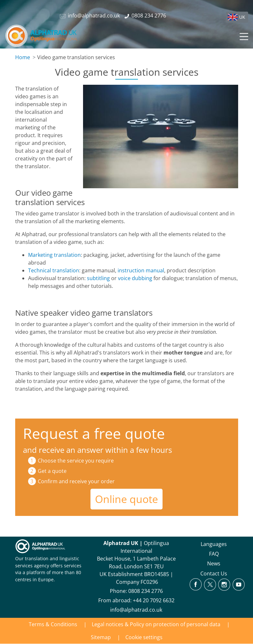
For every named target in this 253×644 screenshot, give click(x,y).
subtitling (98, 278)
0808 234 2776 (146, 591)
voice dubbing (135, 278)
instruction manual (141, 270)
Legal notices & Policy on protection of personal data (156, 624)
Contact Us (214, 573)
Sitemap (101, 637)
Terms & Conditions (53, 624)
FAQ (214, 554)
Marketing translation (54, 255)
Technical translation (54, 270)
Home (23, 57)
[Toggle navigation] (243, 36)
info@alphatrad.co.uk (136, 610)
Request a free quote (94, 433)
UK (242, 17)
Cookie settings (144, 637)
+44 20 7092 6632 (154, 600)
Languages (214, 544)
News (214, 563)
